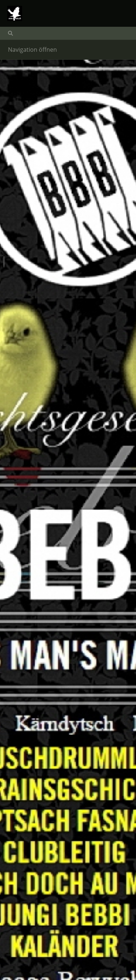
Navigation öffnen (32, 50)
